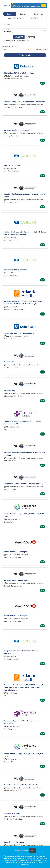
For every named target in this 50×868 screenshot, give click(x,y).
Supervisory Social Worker (14, 842)
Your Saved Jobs (36, 18)
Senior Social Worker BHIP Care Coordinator (21, 785)
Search (10, 14)
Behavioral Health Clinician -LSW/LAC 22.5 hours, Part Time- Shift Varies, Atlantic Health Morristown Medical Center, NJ (25, 687)
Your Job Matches (14, 18)
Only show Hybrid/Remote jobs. (17, 40)
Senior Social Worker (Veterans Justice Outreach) (23, 484)
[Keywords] (25, 24)
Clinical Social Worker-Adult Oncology (19, 73)
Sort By (6, 50)
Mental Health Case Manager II (16, 552)
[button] (32, 37)
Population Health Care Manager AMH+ (19, 333)
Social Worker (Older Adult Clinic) (17, 130)
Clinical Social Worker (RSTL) (15, 270)
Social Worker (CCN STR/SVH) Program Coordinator (24, 102)
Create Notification (39, 50)
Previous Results (25, 55)
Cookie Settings (21, 850)
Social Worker (9, 362)
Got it (32, 850)
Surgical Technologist (13, 165)
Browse (23, 14)
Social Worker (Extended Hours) (16, 580)
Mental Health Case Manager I (16, 615)
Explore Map (38, 14)
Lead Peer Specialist (12, 813)
